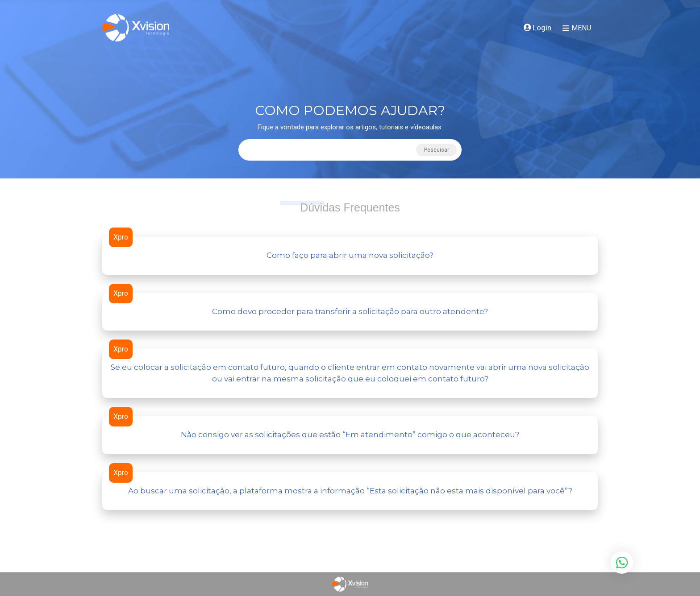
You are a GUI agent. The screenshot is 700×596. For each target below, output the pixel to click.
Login (537, 28)
